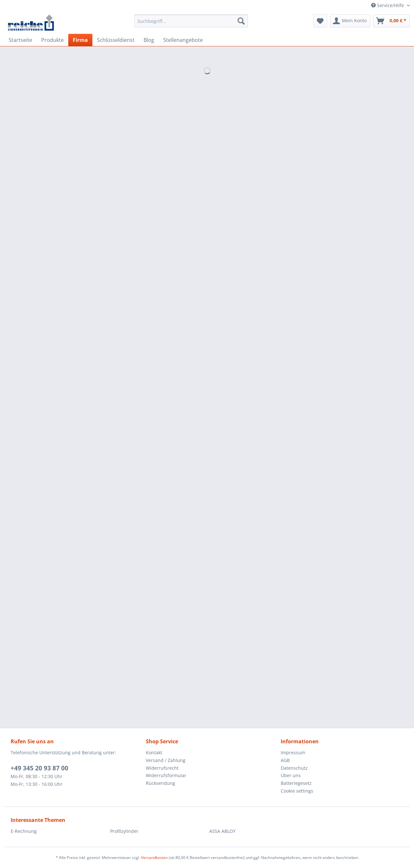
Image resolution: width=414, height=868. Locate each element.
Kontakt (154, 752)
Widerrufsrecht (162, 768)
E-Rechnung (24, 831)
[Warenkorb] (391, 21)
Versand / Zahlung (166, 760)
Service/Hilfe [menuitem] (388, 5)
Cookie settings (297, 791)
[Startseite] (20, 40)
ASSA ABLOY (222, 831)
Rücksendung (160, 783)
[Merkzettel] (320, 21)
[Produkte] (52, 40)
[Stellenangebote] (183, 40)
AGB (285, 760)
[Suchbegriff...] (191, 21)
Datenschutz (294, 768)
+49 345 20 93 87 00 (39, 768)
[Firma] (80, 40)
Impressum (293, 752)
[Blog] (149, 40)
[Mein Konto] (350, 21)
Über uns (291, 775)
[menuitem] (191, 24)
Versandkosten (154, 858)
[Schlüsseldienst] (116, 40)
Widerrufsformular (166, 775)
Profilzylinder (124, 831)
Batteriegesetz (296, 783)
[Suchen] (241, 21)
